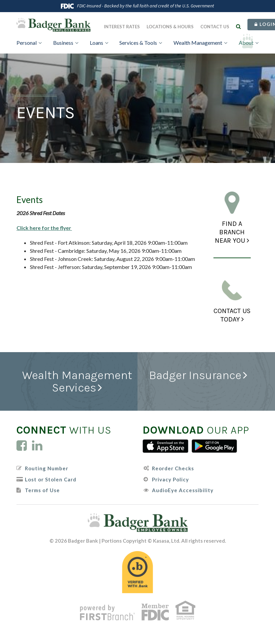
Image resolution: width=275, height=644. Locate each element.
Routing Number (47, 468)
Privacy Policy (170, 479)
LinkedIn (37, 445)
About (246, 43)
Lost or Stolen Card (51, 479)
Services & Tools (138, 43)
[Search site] (238, 26)
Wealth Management (198, 43)
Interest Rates (122, 27)
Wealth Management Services (77, 381)
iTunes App (165, 446)
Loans (96, 43)
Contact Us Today (232, 315)
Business (63, 43)
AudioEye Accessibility (183, 490)
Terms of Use (42, 490)
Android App (214, 446)
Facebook (22, 445)
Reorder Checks (173, 468)
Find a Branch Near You (230, 232)
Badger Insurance (195, 375)
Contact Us (215, 27)
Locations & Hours (170, 27)
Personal (27, 43)
